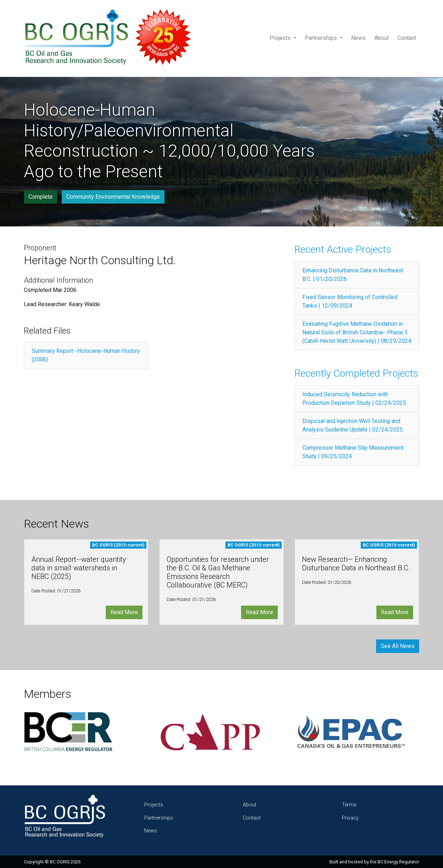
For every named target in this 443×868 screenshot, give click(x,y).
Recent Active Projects (343, 249)
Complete (41, 197)
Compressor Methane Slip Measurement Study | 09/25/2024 (353, 452)
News (358, 38)
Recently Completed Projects (356, 373)
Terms (349, 805)
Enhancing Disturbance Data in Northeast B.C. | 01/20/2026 (353, 275)
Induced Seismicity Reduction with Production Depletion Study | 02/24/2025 (354, 399)
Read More (124, 612)
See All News (398, 646)
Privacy (350, 818)
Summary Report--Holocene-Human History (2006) (86, 355)
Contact (407, 38)
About (382, 38)
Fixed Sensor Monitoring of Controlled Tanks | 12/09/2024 (350, 301)
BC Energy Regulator (398, 862)
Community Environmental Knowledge (113, 197)
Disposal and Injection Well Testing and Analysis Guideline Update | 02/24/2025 (353, 425)
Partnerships (322, 38)
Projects (281, 38)
